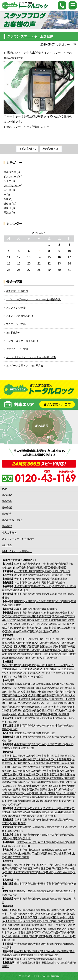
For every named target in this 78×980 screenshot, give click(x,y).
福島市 (26, 586)
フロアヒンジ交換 (16, 308)
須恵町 (41, 936)
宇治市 (61, 835)
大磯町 (62, 710)
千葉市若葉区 (44, 616)
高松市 (64, 891)
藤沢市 (52, 707)
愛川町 (46, 710)
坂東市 (43, 594)
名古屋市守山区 (53, 771)
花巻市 (43, 575)
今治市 (43, 899)
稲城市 (28, 654)
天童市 (45, 583)
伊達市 (9, 568)
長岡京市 (52, 835)
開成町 (38, 714)
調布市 (57, 647)
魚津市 (43, 726)
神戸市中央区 (52, 865)
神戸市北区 (24, 865)
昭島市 (19, 658)
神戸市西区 (55, 869)
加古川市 (67, 872)
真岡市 (66, 601)
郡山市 (69, 586)
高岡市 (26, 726)
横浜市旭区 (26, 684)
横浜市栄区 (58, 688)
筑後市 (41, 929)
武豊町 (71, 793)
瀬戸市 (44, 790)
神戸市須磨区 (25, 869)
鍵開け (7, 208)
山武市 (64, 628)
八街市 (44, 620)
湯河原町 (64, 714)
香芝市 (56, 827)
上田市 (51, 744)
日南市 (59, 959)
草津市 (70, 820)
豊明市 (65, 786)
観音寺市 (19, 891)
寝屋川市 (27, 850)
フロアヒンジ (11, 185)
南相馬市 (36, 586)
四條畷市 (46, 850)
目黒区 (6, 647)
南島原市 (7, 948)
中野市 (18, 744)
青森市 (39, 571)
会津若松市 (58, 586)
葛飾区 (14, 639)
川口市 (16, 665)
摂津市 (9, 857)
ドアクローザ (11, 177)
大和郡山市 (37, 827)
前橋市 (26, 609)
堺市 (56, 853)
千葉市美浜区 (28, 616)
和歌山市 (62, 842)
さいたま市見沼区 (25, 669)
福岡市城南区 (22, 914)
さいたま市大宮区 (64, 669)
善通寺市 (38, 891)
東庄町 (47, 631)
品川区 (14, 647)
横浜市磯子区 (56, 684)
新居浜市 (60, 899)
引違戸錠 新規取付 (17, 291)
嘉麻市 (58, 929)
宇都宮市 (19, 601)
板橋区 (6, 643)
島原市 (61, 944)
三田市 (9, 872)
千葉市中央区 (60, 616)
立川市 (63, 654)
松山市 (34, 899)
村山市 (18, 583)
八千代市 (37, 624)
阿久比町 (62, 793)
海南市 (9, 846)
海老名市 (18, 707)
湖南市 (14, 823)
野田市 (28, 620)
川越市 (49, 665)
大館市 (18, 579)
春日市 (56, 921)
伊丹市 (41, 872)
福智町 (50, 936)
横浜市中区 (61, 692)
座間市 (28, 707)
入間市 (24, 665)
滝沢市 (18, 575)
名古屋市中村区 (21, 767)
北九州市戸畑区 (14, 921)
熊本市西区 (34, 951)
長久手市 (35, 790)
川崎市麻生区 (15, 703)
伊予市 (18, 899)
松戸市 (11, 620)
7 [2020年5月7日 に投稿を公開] (39, 251)
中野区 (63, 643)
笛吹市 (58, 737)
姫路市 (6, 865)
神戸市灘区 (38, 865)
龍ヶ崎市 (68, 594)
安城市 (6, 786)
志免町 (49, 933)
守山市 (43, 820)
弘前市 (48, 571)
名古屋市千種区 (58, 763)
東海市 (52, 790)
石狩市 (26, 564)
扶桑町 (41, 801)
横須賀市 (28, 703)
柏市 (16, 628)
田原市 (28, 793)
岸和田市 (64, 853)
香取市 (33, 631)
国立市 (11, 654)
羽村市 (27, 658)
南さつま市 (58, 963)
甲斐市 (26, 737)
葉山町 (38, 710)
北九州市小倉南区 (61, 914)
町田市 (44, 654)
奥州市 (59, 575)
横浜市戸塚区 (15, 692)
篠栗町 (17, 936)
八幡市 (70, 835)
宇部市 (50, 884)
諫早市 (45, 944)
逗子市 (46, 703)
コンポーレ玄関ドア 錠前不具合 (24, 366)
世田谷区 (40, 647)
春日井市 (23, 797)
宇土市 (38, 955)
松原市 (28, 853)
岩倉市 (68, 797)
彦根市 (26, 820)
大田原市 (30, 601)
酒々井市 (10, 624)
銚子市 (55, 631)
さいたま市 (60, 665)
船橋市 (18, 613)
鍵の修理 (7, 526)
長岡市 (18, 718)
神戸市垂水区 (41, 869)
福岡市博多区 (36, 910)
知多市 (69, 790)
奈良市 (18, 827)
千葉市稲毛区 (12, 616)
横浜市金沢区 (12, 688)
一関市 (67, 575)
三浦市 (54, 703)
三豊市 (29, 891)
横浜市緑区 (34, 695)
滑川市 (34, 726)
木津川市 (26, 838)
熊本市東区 (63, 951)
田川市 (33, 929)
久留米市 (28, 921)
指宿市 (6, 966)
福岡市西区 (66, 910)
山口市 (18, 884)
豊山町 (24, 801)
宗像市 (11, 925)
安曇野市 (60, 744)
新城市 (19, 793)
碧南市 (9, 790)
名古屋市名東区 (58, 767)
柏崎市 (34, 718)
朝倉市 (17, 929)
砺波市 (70, 726)
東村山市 (55, 650)
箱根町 (46, 714)
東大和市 (53, 654)
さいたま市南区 (34, 677)
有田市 (17, 846)
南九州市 (70, 963)
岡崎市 (63, 782)
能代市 (26, 579)
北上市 (51, 575)
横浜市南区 (48, 695)
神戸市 (14, 865)
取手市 (59, 594)
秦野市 (71, 707)
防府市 (58, 884)
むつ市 (18, 571)
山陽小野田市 (38, 884)
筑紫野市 (66, 921)
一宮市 (14, 797)
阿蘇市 (14, 955)
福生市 (35, 658)
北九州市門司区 (29, 917)
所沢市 (33, 665)
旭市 (40, 631)
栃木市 (9, 605)
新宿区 (22, 643)
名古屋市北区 (46, 774)
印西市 (33, 628)
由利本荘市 (61, 579)
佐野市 (58, 601)
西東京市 (12, 650)
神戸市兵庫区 (68, 865)
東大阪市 (10, 853)
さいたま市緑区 (29, 673)
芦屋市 (50, 872)
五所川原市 (29, 571)
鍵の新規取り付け (12, 520)
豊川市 (41, 786)
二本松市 (46, 586)
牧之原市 (26, 816)
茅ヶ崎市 (62, 707)
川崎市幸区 (11, 699)
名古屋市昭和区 (63, 756)
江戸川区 (48, 639)
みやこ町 (67, 936)
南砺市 (6, 729)
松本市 (6, 748)
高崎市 (18, 609)
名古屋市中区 (31, 756)
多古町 (17, 631)
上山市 (61, 583)
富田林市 (48, 853)
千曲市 (43, 744)
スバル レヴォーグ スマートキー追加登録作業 (33, 299)
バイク (7, 181)
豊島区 (14, 643)
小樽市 (45, 564)
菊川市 (36, 816)
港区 (48, 643)
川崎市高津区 (41, 699)
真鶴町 (55, 714)
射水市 (51, 726)
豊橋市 (49, 786)
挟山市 (41, 665)
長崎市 (70, 944)
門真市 (25, 857)
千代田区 (31, 643)
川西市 (17, 872)
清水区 (51, 812)
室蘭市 (33, 568)
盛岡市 (26, 575)
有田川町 (26, 846)
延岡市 (18, 959)
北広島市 (36, 564)
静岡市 (43, 812)
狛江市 (49, 647)
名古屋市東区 (41, 778)
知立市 (71, 782)
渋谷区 (71, 643)
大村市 (37, 944)
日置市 (37, 963)
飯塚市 (38, 921)
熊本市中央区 (48, 951)
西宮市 (33, 872)
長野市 (26, 744)
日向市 (26, 959)
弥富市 (65, 801)
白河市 (14, 590)
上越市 (26, 718)
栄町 (40, 628)
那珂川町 (40, 933)
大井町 (14, 714)
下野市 (17, 605)
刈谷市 (57, 786)
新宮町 (58, 936)
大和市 (9, 707)
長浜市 (18, 820)
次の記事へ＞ (51, 149)
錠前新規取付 (13, 333)
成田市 (47, 628)
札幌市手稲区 (58, 568)
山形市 (53, 583)
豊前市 (30, 933)
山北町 (30, 714)
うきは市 (12, 933)
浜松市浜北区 (51, 808)
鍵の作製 (7, 507)
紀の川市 (43, 842)
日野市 (71, 654)
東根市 (37, 583)
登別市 (25, 568)
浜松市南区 (32, 812)
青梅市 (54, 658)
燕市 (4, 722)
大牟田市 (47, 921)
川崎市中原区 (26, 699)
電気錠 (7, 213)
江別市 (18, 564)
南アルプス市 (46, 737)
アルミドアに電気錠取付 (19, 316)
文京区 (71, 639)
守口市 (17, 857)
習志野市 (36, 613)
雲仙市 (53, 944)
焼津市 (17, 816)
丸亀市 (48, 891)
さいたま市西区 (11, 673)
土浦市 (18, 594)
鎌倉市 (38, 703)
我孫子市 (24, 628)
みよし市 (15, 786)
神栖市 (6, 598)
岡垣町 (9, 936)
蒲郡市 (33, 786)
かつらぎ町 (31, 842)
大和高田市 (66, 827)
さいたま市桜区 (16, 677)
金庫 (6, 199)
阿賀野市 (12, 722)
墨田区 (38, 639)
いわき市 (23, 590)
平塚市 (44, 707)
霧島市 (29, 963)
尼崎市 (58, 872)
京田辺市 (15, 838)
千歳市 (61, 564)
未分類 (7, 190)
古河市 (34, 594)
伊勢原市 (7, 710)
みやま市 (67, 929)
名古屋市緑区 (15, 774)
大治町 (9, 805)
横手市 (51, 579)
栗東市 (6, 823)
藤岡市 (53, 609)
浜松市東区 (65, 808)
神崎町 (25, 631)
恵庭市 (53, 564)
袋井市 (52, 816)
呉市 (17, 880)
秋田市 (34, 579)
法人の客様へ (9, 533)
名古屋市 (7, 756)
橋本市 (21, 842)
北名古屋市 (14, 801)
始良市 (21, 963)
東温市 (26, 899)
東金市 (36, 620)
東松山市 (7, 665)
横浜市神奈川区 (11, 684)
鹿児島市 (46, 963)
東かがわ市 (11, 895)
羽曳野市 (37, 853)
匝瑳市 (9, 631)
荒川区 (22, 639)
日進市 (25, 790)
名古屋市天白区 (24, 778)
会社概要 (7, 545)
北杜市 (18, 737)
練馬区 (55, 643)
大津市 (34, 820)
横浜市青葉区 (41, 684)
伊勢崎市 (44, 609)
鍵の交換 (7, 501)
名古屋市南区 (36, 782)
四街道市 (55, 613)
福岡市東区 (8, 910)
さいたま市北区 (44, 669)
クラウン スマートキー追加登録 (30, 36)
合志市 (22, 955)
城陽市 (6, 838)
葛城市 (11, 831)
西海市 (29, 944)
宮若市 (22, 933)
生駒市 (26, 827)
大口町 (33, 801)
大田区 (22, 647)
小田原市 (17, 710)
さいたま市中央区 (48, 673)
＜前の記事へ (27, 149)
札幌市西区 (44, 568)
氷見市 (18, 726)
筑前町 (33, 936)
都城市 (51, 959)
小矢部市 (60, 726)
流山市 (19, 620)
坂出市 (56, 891)
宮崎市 (43, 959)
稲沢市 (49, 797)
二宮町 (70, 710)
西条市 (51, 899)
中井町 (6, 714)
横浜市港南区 (28, 688)
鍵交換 (7, 204)
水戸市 (26, 594)
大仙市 (43, 579)
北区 (64, 639)
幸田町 (44, 793)
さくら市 (41, 601)
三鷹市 (65, 647)
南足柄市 (28, 710)
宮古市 (34, 575)
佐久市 (70, 744)
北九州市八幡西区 (41, 914)
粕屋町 (57, 933)
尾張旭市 (58, 797)
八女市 (57, 925)
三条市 (70, 718)
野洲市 (51, 820)
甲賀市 (22, 823)
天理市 (48, 827)
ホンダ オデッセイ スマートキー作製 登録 (31, 357)
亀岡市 (34, 835)
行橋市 (49, 925)
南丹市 (26, 835)
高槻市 (37, 850)
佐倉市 (45, 613)
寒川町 (54, 710)
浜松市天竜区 (22, 808)
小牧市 (41, 797)
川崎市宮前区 (57, 699)
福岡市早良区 (51, 910)
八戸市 (66, 571)
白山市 (51, 733)
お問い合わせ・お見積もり (17, 551)
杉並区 (30, 647)
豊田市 (17, 790)
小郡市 (65, 925)
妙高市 (61, 718)
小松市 (34, 733)
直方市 (9, 929)
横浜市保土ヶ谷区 (17, 695)
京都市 (18, 835)
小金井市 (45, 650)
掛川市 (44, 816)
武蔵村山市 (8, 658)
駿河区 (65, 812)
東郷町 (36, 793)
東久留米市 (33, 650)
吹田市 (56, 850)
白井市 (9, 628)
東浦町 (52, 793)
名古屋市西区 (25, 763)
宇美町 (65, 933)
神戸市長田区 (9, 869)
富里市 (19, 624)
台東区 (30, 639)
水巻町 (25, 936)
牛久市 (51, 594)
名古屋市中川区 (26, 759)
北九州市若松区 (47, 917)
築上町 (11, 940)
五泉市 (43, 718)
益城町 (30, 955)
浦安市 (46, 624)
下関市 (26, 884)
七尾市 (18, 733)
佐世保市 (19, 944)
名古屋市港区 (20, 771)
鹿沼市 (50, 601)
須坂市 (34, 744)
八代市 (55, 955)
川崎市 (58, 695)
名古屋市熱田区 (63, 759)
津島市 (49, 801)
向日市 (43, 835)
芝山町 (55, 628)
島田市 (9, 816)
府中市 (19, 654)
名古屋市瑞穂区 (19, 782)
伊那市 (22, 748)
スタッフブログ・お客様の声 (18, 539)
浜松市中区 (19, 812)
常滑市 (11, 793)
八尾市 (19, 853)
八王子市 (45, 658)
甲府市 (34, 737)
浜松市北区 (36, 808)
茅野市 (14, 748)
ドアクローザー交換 (17, 349)
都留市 (9, 741)
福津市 (25, 929)
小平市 (65, 650)
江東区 (57, 639)
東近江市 (60, 820)
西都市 (34, 959)
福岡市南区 (21, 910)
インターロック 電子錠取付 (22, 341)
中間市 (50, 929)
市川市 (26, 613)
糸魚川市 (52, 718)
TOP (4, 489)
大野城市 (21, 925)
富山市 (14, 729)
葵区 (58, 812)
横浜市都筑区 (31, 692)
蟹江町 (17, 805)
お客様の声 (10, 172)
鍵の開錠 (7, 495)
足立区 (6, 639)
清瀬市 (22, 650)
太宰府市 (40, 925)
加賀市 (43, 733)
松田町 (22, 714)
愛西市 (57, 801)
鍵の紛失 (7, 514)
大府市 (60, 790)
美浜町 (6, 797)
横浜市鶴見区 (46, 692)
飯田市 (30, 748)
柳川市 (30, 925)
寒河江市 (27, 583)
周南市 (66, 884)
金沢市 (26, 733)
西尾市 (24, 786)
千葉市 (52, 620)
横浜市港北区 (44, 688)
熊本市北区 (21, 951)
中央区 (41, 643)
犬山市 (33, 797)
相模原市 (63, 703)
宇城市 (46, 955)
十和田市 (57, 571)
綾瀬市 (36, 707)
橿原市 (19, 831)
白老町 (17, 568)
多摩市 (36, 654)
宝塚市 (25, 872)
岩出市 (53, 842)
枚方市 (18, 850)
